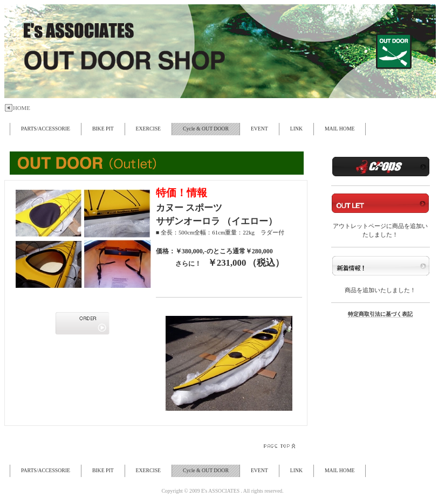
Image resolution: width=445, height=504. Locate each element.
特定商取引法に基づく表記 (380, 314)
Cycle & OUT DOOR (206, 129)
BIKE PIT (103, 129)
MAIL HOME (340, 129)
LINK (296, 129)
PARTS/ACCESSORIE (46, 129)
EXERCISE (148, 129)
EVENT (259, 129)
